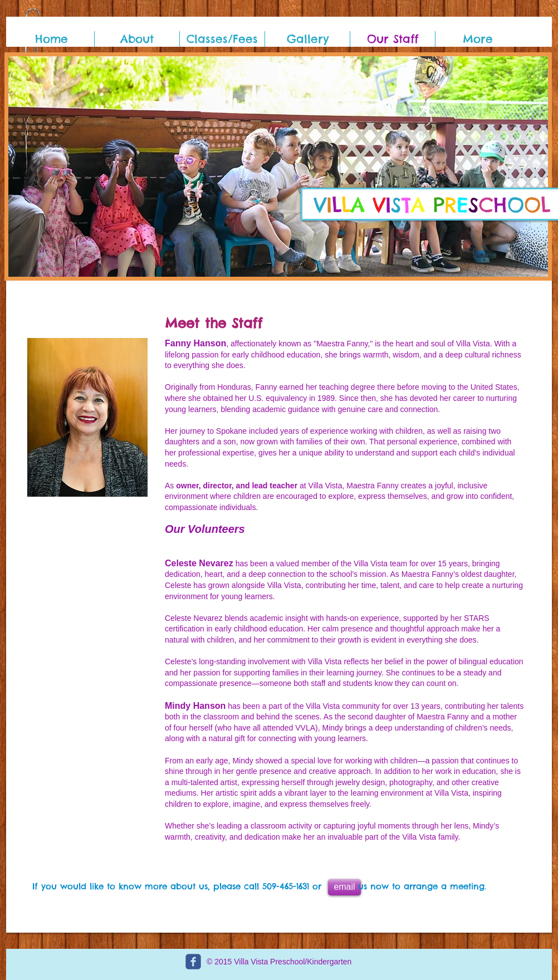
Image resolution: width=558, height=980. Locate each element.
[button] (278, 166)
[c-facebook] (193, 962)
